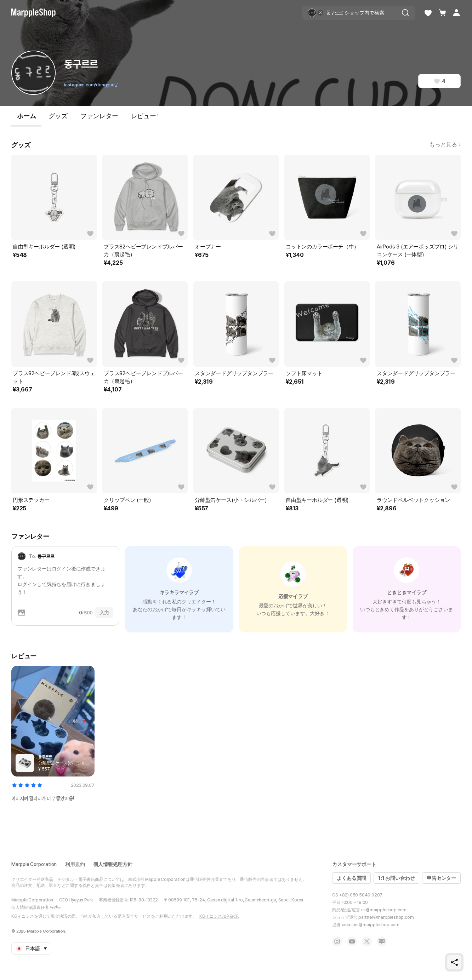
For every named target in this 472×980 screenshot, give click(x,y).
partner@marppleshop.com (386, 917)
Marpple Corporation (34, 864)
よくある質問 (351, 878)
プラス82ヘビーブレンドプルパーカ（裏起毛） (143, 251)
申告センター (441, 878)
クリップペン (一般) (127, 500)
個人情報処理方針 (113, 864)
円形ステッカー (31, 500)
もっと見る (445, 145)
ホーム (26, 119)
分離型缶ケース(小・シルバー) (231, 500)
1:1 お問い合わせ (396, 878)
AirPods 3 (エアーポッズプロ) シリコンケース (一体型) (417, 251)
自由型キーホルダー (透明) (44, 247)
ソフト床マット (304, 373)
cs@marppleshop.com (384, 910)
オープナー (208, 247)
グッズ (58, 116)
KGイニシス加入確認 (219, 916)
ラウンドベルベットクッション (413, 500)
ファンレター (99, 116)
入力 (104, 613)
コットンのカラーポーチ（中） (322, 247)
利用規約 (75, 864)
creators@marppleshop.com (371, 925)
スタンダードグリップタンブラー (234, 373)
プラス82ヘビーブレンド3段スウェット (54, 377)
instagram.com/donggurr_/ (91, 85)
